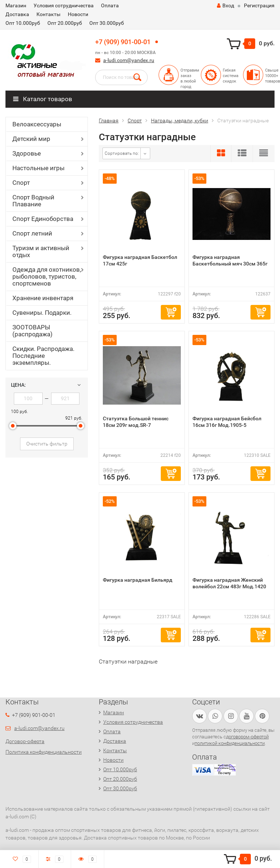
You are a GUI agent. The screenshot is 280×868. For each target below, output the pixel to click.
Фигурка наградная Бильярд (138, 580)
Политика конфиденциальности (44, 752)
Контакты (48, 14)
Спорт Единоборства (43, 219)
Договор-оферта (25, 741)
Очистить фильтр (47, 444)
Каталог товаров (43, 99)
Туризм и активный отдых (41, 251)
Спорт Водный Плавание (33, 201)
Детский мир (31, 139)
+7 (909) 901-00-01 (123, 42)
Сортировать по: (122, 153)
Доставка (17, 14)
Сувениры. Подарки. (42, 313)
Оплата (110, 5)
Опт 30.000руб (107, 23)
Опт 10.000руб (23, 23)
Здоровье (27, 153)
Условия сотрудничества (64, 5)
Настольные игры (38, 168)
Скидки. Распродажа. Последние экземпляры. (43, 356)
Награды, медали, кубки (180, 121)
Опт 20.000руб (65, 23)
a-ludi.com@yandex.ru (129, 60)
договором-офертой (247, 737)
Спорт (21, 183)
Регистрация (259, 5)
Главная (109, 121)
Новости (78, 14)
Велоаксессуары (37, 124)
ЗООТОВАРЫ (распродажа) (32, 331)
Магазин (16, 5)
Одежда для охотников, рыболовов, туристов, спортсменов (47, 276)
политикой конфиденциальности (230, 743)
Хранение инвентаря (43, 298)
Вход (225, 5)
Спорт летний (32, 233)
